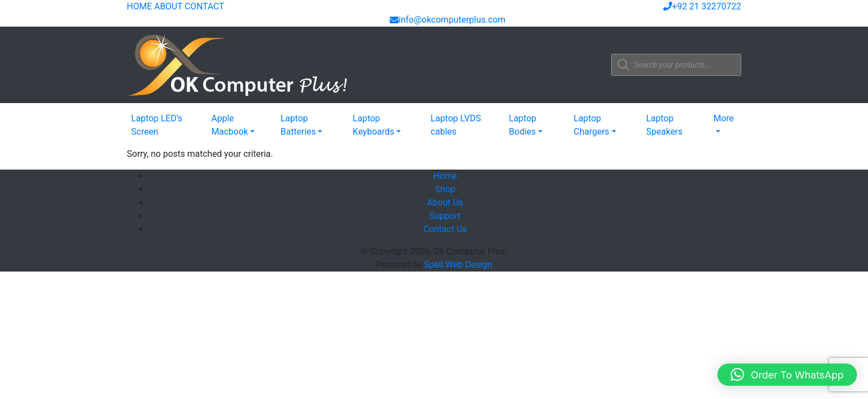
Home (445, 176)
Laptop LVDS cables (456, 125)
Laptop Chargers (591, 125)
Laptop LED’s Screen (157, 125)
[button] (787, 375)
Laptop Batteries (298, 125)
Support (445, 216)
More (724, 118)
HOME (139, 6)
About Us (445, 203)
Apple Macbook (230, 125)
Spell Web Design (458, 265)
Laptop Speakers (664, 125)
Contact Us (445, 229)
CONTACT (204, 6)
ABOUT (168, 6)
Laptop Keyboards (373, 125)
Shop (445, 189)
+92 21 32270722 (702, 6)
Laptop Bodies (523, 125)
